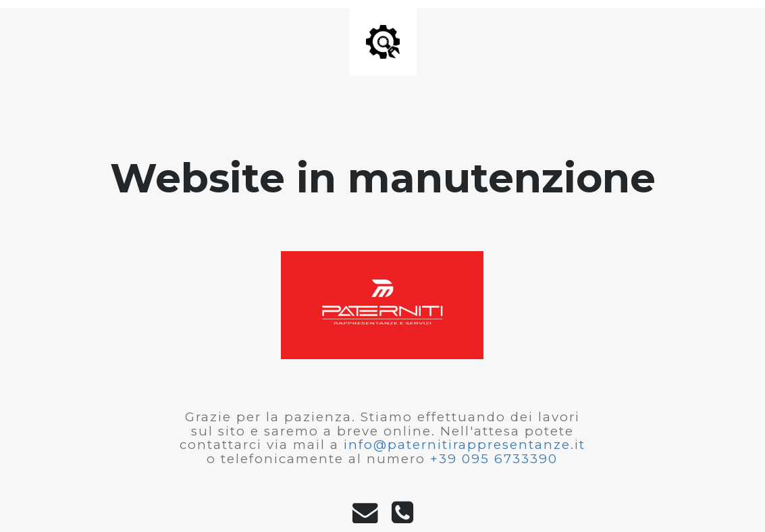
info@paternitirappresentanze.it (465, 445)
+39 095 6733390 (494, 459)
